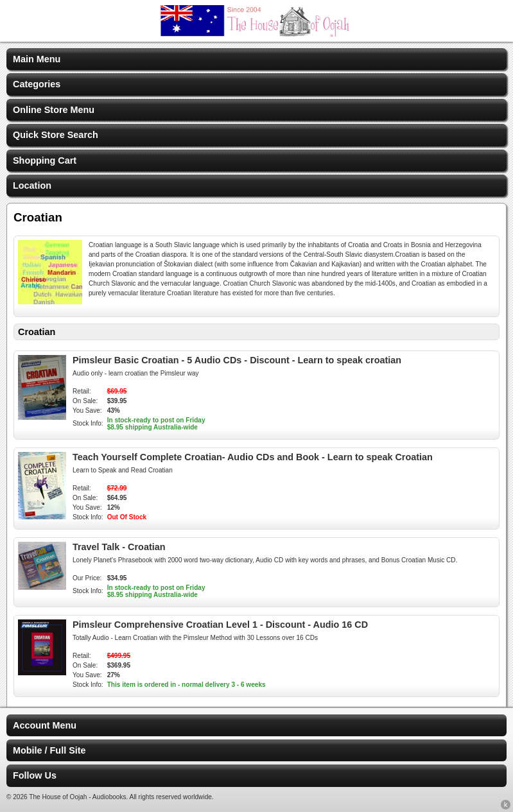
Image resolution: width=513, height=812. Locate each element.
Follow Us (35, 775)
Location (32, 186)
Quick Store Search (56, 135)
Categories (37, 84)
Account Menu (45, 725)
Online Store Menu (54, 110)
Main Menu (37, 59)
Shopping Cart (45, 160)
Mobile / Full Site (49, 750)
